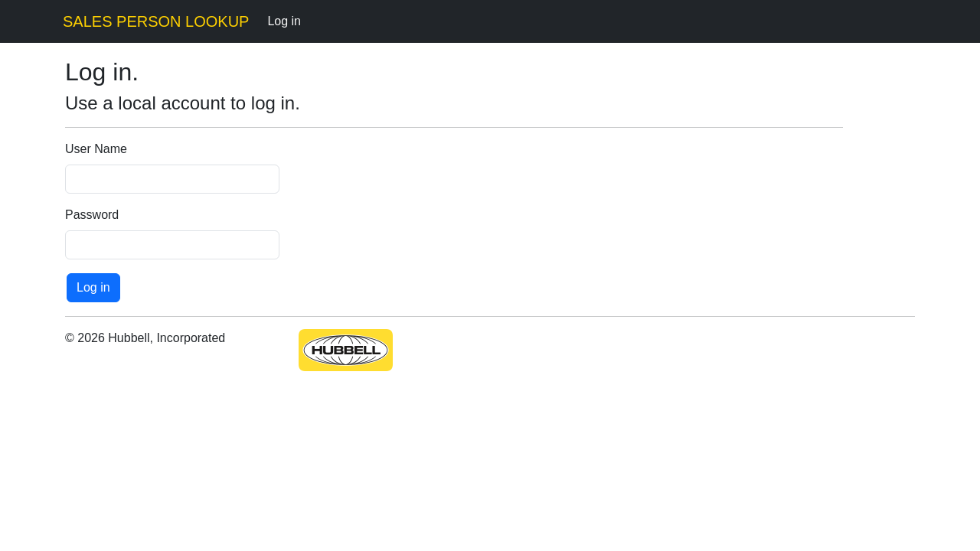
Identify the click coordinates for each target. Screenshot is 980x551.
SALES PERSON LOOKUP (156, 21)
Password (92, 215)
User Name (96, 149)
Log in (284, 21)
